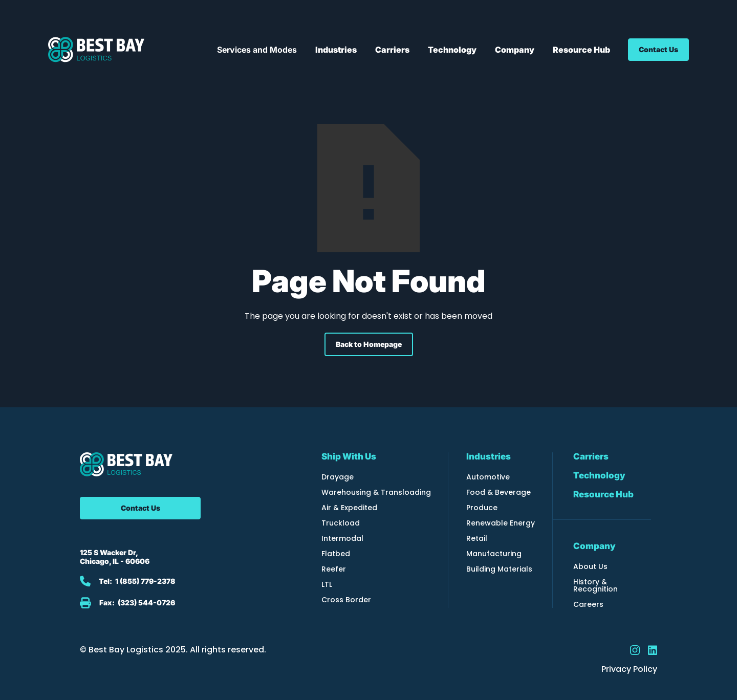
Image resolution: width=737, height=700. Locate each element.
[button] (257, 50)
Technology (599, 476)
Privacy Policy (629, 669)
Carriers (591, 457)
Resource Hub (603, 495)
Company (594, 546)
